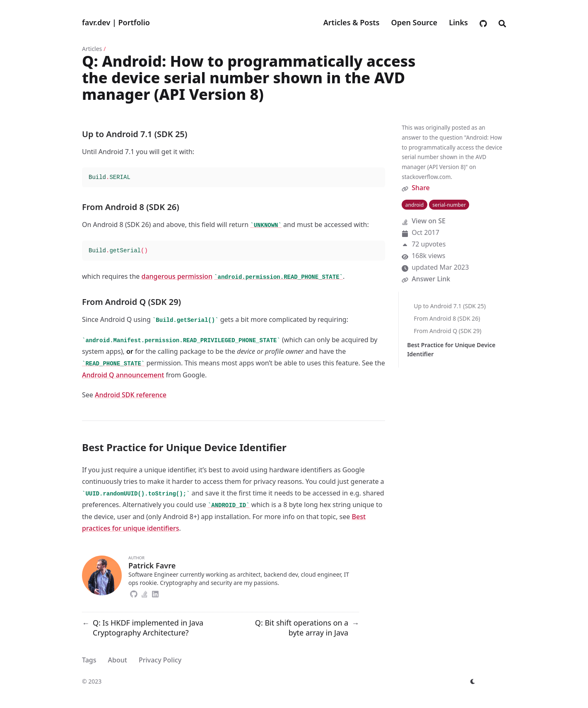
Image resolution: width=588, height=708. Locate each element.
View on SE (429, 221)
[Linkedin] (155, 593)
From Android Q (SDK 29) (447, 331)
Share (421, 188)
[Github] (134, 593)
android (415, 205)
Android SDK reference (131, 395)
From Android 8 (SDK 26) (447, 318)
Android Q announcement (123, 375)
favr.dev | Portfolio (116, 22)
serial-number (449, 205)
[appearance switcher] (473, 681)
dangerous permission (177, 276)
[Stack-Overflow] (145, 593)
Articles (92, 49)
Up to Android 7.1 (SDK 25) (450, 306)
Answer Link (431, 279)
